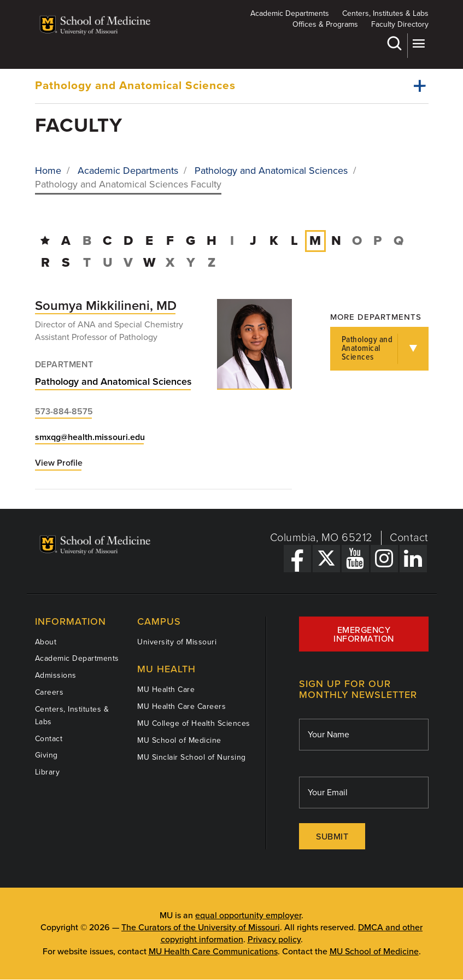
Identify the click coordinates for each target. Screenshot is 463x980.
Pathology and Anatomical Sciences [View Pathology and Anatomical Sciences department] (113, 382)
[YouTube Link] (355, 559)
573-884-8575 (64, 412)
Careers (49, 692)
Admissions (56, 675)
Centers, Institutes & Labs (385, 13)
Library (48, 772)
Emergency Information (364, 635)
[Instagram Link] (384, 559)
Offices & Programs (325, 24)
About (46, 642)
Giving (46, 755)
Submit (332, 837)
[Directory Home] (45, 241)
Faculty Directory (400, 24)
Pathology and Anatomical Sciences (135, 86)
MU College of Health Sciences (194, 723)
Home (48, 171)
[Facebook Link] (297, 559)
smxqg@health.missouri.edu (90, 437)
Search (394, 43)
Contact (409, 538)
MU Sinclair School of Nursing (192, 757)
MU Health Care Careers (181, 706)
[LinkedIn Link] (413, 559)
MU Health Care (166, 689)
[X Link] (326, 559)
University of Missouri (177, 642)
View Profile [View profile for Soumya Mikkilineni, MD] (59, 463)
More (418, 43)
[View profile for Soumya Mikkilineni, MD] (254, 344)
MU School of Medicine (179, 740)
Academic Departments (290, 13)
